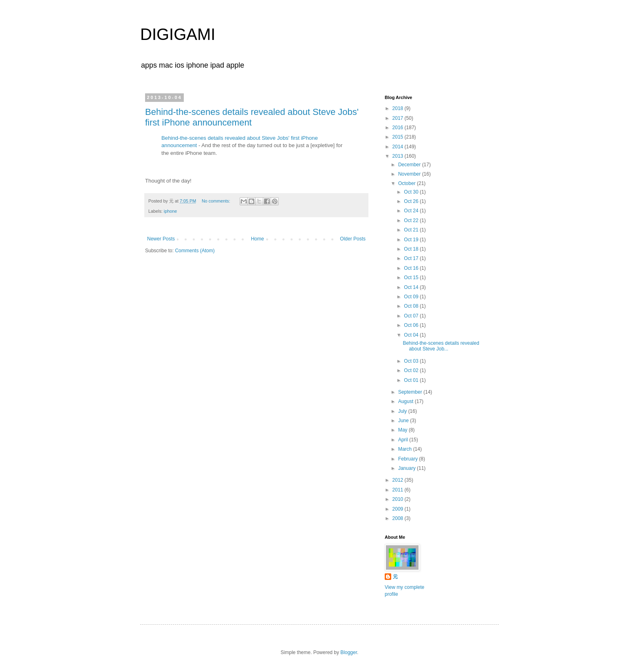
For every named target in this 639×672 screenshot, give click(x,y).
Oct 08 (412, 306)
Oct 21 (412, 230)
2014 (399, 147)
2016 (399, 128)
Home (258, 239)
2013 (399, 156)
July (403, 411)
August (407, 401)
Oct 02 (412, 370)
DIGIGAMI (178, 34)
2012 (399, 480)
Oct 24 (412, 211)
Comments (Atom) (195, 251)
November (410, 174)
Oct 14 (412, 287)
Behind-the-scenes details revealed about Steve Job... (441, 346)
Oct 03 (412, 361)
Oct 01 (412, 380)
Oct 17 (412, 258)
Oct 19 (412, 240)
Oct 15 (412, 278)
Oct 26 (412, 201)
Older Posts (353, 239)
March (406, 449)
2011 (399, 490)
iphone (170, 211)
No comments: (217, 201)
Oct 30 (412, 192)
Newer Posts (161, 239)
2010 (399, 499)
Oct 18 (412, 249)
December (410, 165)
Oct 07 (412, 316)
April (404, 440)
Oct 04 (412, 335)
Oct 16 (412, 268)
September (411, 392)
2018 (399, 108)
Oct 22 (412, 220)
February (409, 459)
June (404, 421)
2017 (399, 118)
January (408, 468)
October (408, 183)
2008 (399, 518)
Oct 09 (412, 297)
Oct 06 (412, 325)
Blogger (349, 652)
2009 (399, 509)
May (403, 430)
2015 (399, 137)
